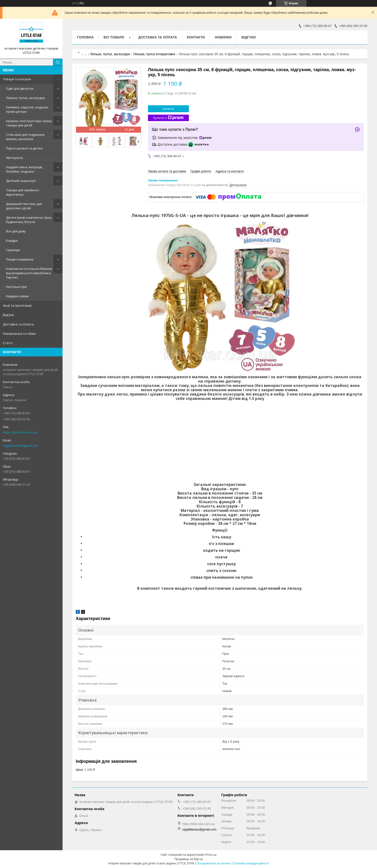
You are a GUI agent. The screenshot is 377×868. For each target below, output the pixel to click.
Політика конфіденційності (251, 863)
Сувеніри (13, 250)
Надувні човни (17, 296)
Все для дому (16, 231)
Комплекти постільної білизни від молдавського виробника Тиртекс (29, 273)
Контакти (196, 37)
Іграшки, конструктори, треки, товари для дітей (29, 123)
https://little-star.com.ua (20, 432)
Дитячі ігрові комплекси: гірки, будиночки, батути (29, 220)
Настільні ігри (16, 287)
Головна (85, 37)
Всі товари (114, 37)
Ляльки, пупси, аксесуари (25, 98)
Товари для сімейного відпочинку (23, 192)
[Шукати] (58, 62)
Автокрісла (14, 158)
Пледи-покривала (20, 259)
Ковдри (12, 241)
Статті (8, 343)
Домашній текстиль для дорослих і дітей (24, 206)
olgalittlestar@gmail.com (21, 446)
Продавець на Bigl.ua (188, 859)
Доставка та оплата (18, 324)
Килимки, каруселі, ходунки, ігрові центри (27, 109)
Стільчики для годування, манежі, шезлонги (26, 137)
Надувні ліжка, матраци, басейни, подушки (24, 169)
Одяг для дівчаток (20, 88)
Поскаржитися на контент (214, 863)
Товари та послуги (17, 79)
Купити (168, 109)
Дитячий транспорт (21, 181)
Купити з (168, 118)
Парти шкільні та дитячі (24, 148)
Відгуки (8, 315)
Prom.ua (211, 855)
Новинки (223, 37)
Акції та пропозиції (17, 305)
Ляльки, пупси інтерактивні (154, 54)
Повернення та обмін (19, 334)
